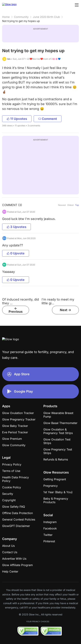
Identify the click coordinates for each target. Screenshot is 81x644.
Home (6, 17)
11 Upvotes (17, 119)
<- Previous (16, 310)
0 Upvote (16, 253)
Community (21, 17)
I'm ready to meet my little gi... (58, 301)
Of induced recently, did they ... (21, 301)
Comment (48, 119)
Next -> (65, 310)
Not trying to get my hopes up (21, 21)
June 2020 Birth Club (46, 17)
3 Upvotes (16, 227)
